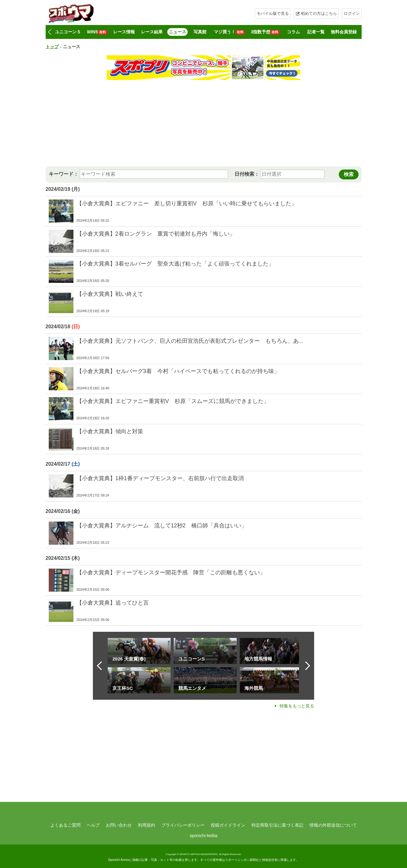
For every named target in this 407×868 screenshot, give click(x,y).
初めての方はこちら (319, 13)
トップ (52, 47)
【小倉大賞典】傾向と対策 (110, 431)
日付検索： (247, 174)
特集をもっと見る (297, 706)
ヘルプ (93, 825)
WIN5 (97, 32)
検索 (349, 174)
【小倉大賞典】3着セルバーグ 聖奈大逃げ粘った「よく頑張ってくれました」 (175, 264)
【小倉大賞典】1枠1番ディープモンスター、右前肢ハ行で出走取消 (160, 478)
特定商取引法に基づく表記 (277, 825)
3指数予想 (265, 32)
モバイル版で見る (273, 13)
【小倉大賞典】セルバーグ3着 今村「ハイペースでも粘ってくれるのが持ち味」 (178, 371)
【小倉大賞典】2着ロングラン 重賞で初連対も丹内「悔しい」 (156, 234)
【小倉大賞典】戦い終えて (110, 294)
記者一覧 (316, 32)
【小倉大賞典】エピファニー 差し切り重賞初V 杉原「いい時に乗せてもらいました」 (187, 203)
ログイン (352, 13)
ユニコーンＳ (68, 32)
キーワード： (64, 174)
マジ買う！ (229, 32)
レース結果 (152, 32)
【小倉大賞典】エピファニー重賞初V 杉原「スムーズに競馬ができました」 (173, 401)
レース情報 (124, 32)
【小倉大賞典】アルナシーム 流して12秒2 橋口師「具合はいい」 (162, 526)
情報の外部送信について (333, 825)
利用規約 (147, 825)
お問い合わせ (119, 825)
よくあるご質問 (65, 825)
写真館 (200, 32)
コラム (293, 32)
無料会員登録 (344, 32)
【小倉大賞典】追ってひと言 (113, 603)
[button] (50, 32)
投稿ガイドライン (228, 825)
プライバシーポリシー (183, 825)
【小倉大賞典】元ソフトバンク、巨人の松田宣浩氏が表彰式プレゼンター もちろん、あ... (190, 341)
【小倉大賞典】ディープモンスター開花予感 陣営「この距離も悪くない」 (171, 572)
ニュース (177, 32)
